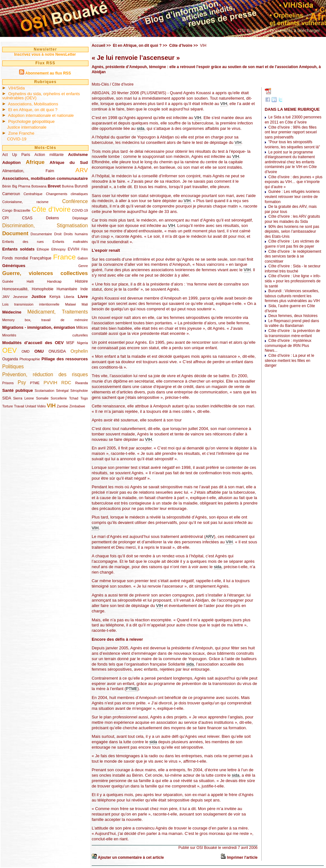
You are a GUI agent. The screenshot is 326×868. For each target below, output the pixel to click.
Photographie (30, 359)
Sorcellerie (59, 398)
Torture (8, 406)
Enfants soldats (18, 249)
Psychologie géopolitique (32, 121)
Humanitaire (67, 289)
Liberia (69, 297)
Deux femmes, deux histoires (293, 316)
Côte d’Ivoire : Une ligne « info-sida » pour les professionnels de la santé (293, 281)
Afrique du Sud (69, 162)
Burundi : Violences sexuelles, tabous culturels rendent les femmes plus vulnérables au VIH (292, 296)
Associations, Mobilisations (33, 104)
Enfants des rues (23, 242)
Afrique (35, 162)
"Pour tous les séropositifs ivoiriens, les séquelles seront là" (292, 145)
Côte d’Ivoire (51, 209)
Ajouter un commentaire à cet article (131, 857)
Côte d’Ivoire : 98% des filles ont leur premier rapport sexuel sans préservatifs (291, 132)
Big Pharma (21, 186)
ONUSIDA (57, 351)
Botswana (39, 186)
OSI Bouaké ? (252, 31)
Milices (82, 328)
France (64, 257)
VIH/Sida (17, 88)
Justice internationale (27, 127)
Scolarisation (45, 391)
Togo (84, 398)
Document (15, 233)
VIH (51, 406)
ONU (39, 351)
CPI (5, 218)
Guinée (8, 281)
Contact (260, 38)
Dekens (52, 218)
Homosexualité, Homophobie (28, 289)
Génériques (14, 266)
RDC (66, 383)
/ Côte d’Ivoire (121, 84)
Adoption (11, 162)
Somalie (42, 398)
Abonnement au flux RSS (48, 73)
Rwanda (81, 383)
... (301, 38)
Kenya (55, 297)
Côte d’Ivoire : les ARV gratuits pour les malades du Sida (292, 219)
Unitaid (31, 406)
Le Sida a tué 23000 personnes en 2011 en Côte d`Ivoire (293, 120)
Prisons (8, 383)
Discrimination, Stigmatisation (45, 226)
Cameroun (11, 194)
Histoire (81, 281)
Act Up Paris (16, 155)
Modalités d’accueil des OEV (33, 343)
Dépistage (80, 218)
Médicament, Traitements (58, 312)
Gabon (83, 258)
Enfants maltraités (70, 242)
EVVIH (74, 249)
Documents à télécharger (295, 31)
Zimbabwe (77, 406)
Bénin (7, 186)
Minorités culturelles (45, 335)
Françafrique (41, 258)
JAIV (6, 297)
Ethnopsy (58, 249)
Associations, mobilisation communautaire (45, 178)
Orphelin (79, 351)
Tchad (74, 398)
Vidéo (41, 406)
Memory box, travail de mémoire (45, 320)
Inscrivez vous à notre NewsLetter (45, 54)
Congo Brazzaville (16, 210)
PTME (35, 383)
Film (85, 249)
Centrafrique (33, 194)
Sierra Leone (23, 398)
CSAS (27, 218)
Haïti (30, 281)
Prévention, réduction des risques (45, 374)
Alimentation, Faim (28, 171)
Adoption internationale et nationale (41, 115)
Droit (58, 234)
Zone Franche (21, 133)
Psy (22, 382)
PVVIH (50, 383)
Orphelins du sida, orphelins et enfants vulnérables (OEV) (41, 96)
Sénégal (62, 391)
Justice (39, 296)
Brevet (54, 186)
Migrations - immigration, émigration (39, 327)
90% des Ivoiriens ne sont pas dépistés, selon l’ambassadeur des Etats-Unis (292, 232)
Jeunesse (20, 297)
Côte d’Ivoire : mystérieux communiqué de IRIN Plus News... (288, 346)
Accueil (99, 46)
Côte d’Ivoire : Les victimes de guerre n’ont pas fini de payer (292, 244)
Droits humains (76, 234)
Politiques (13, 367)
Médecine (12, 312)
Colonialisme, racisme (25, 202)
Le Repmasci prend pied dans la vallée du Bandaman (292, 323)
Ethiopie (43, 249)
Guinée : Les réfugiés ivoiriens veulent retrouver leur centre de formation (292, 197)
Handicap (54, 281)
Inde (84, 289)
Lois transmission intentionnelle (31, 304)
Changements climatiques (67, 194)
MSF (70, 343)
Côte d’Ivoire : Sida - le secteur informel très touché (292, 269)
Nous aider (284, 38)
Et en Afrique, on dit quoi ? (33, 110)
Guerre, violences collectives (45, 273)
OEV (10, 350)
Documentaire (41, 234)
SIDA (7, 398)
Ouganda (10, 359)
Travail (19, 406)
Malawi (70, 304)
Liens (243, 38)
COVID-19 (17, 139)
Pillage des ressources (65, 359)
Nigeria (82, 343)
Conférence (75, 201)
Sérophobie (79, 391)
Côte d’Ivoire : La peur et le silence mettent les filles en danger (289, 360)
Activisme (78, 155)
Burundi (81, 186)
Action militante (49, 155)
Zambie (62, 406)
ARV (82, 170)
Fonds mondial (15, 258)
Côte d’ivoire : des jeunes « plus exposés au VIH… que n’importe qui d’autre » (293, 182)
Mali (85, 304)
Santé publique (18, 390)
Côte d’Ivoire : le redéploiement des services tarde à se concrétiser (293, 256)
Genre (83, 266)
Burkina (68, 186)
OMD (26, 351)
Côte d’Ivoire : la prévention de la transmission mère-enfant (292, 333)
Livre (83, 296)
